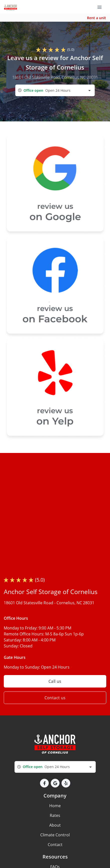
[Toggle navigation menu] (101, 7)
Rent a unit (96, 18)
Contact (55, 845)
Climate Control (55, 835)
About (55, 825)
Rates (55, 815)
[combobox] (55, 90)
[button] (44, 783)
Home (55, 806)
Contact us (55, 698)
